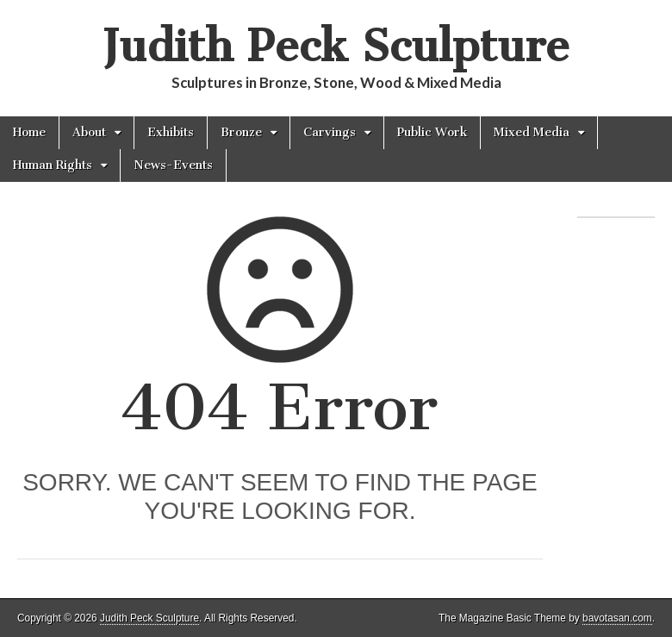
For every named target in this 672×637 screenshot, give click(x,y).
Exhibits (171, 132)
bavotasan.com (617, 618)
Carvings (330, 132)
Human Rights (53, 165)
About (89, 132)
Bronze (241, 132)
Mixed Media (532, 132)
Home (29, 132)
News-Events (173, 165)
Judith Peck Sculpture (336, 46)
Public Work (432, 132)
